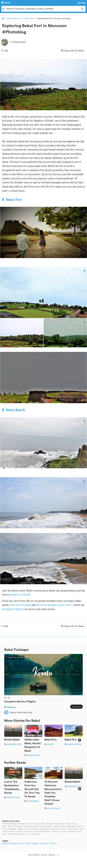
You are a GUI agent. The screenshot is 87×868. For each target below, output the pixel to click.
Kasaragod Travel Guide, (49, 829)
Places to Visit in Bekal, (36, 824)
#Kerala (22, 843)
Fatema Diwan (14, 797)
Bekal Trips (29, 19)
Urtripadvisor (33, 801)
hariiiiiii (50, 744)
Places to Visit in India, (16, 834)
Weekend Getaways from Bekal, (14, 824)
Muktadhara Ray (14, 744)
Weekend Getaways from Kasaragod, (38, 826)
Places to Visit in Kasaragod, (64, 826)
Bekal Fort (12, 200)
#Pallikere (35, 843)
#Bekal (5, 843)
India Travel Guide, (33, 834)
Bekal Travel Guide (14, 19)
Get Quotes (76, 707)
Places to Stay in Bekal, (55, 824)
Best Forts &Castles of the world (54, 605)
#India (28, 843)
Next (80, 740)
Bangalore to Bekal (19, 595)
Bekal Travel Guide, (15, 826)
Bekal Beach (14, 410)
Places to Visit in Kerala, (69, 829)
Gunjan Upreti (54, 808)
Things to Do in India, (59, 831)
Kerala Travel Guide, (42, 831)
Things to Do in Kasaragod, (28, 829)
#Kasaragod (13, 843)
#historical (44, 843)
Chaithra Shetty (74, 744)
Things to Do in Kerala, (25, 831)
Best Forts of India (21, 605)
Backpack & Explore (13, 609)
